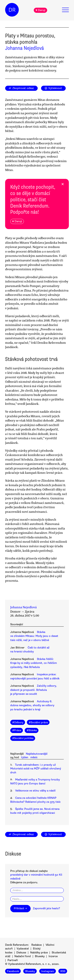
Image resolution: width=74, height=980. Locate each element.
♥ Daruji (40, 10)
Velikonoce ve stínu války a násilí (35, 791)
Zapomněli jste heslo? (46, 908)
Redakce (37, 945)
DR (12, 10)
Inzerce (53, 956)
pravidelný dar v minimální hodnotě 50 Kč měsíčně (36, 877)
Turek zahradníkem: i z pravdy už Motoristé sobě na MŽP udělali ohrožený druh (36, 769)
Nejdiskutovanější (37, 754)
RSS (63, 971)
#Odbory (18, 722)
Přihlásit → (20, 908)
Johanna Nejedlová (24, 48)
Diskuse (21, 953)
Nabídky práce (39, 953)
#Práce (17, 730)
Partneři (13, 960)
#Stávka (32, 730)
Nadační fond (23, 956)
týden (25, 757)
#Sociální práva (38, 722)
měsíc (34, 757)
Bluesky (40, 956)
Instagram (48, 971)
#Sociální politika (23, 738)
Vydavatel (23, 949)
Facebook (13, 971)
